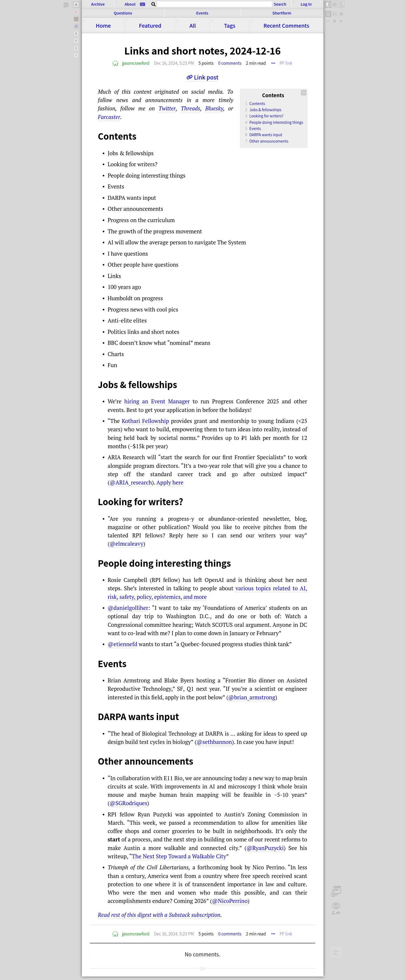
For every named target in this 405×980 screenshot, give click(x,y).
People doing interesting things (276, 122)
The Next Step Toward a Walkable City (179, 856)
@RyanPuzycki (265, 848)
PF (286, 63)
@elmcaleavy (126, 544)
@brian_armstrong (252, 697)
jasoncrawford (136, 63)
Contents (257, 103)
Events (202, 13)
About (130, 4)
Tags (230, 26)
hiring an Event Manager (157, 401)
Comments (286, 26)
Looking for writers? (266, 116)
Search (280, 4)
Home (103, 26)
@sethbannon (214, 742)
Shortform (282, 13)
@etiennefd (123, 644)
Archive (98, 4)
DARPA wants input (266, 135)
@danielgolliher (128, 608)
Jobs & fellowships (265, 110)
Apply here (170, 482)
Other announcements (269, 141)
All (193, 26)
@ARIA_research (131, 482)
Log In (306, 4)
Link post (206, 77)
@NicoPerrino (230, 901)
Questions (123, 13)
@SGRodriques (128, 803)
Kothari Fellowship (145, 421)
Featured (150, 26)
